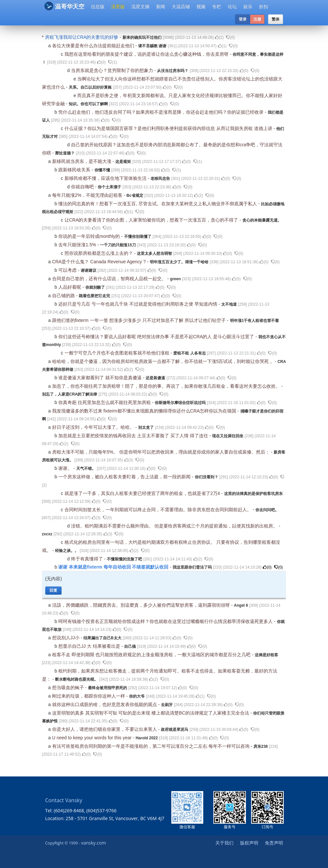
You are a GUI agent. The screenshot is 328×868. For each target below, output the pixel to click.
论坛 (232, 7)
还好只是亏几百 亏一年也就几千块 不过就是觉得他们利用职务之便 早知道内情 (138, 304)
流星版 (118, 7)
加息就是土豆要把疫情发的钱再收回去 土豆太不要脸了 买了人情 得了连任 (134, 436)
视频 (201, 7)
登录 (243, 19)
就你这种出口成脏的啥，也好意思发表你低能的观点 (105, 704)
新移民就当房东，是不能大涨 (82, 161)
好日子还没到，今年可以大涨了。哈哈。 (94, 427)
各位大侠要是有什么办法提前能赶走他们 (94, 46)
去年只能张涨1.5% (78, 245)
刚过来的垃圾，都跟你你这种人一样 (89, 696)
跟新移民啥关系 (75, 170)
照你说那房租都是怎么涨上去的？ (99, 253)
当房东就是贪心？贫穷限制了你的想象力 (113, 70)
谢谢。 (66, 468)
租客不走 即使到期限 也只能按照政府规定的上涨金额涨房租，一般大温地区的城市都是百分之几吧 (152, 655)
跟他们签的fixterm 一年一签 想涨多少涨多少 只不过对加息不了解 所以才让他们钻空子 (140, 320)
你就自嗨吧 (83, 187)
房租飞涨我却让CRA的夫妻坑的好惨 (82, 37)
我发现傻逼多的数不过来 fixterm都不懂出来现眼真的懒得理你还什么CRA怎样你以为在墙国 (145, 411)
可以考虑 (68, 270)
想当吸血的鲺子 (69, 687)
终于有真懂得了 (88, 559)
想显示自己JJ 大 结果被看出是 (90, 646)
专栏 (217, 7)
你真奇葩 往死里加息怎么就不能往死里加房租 (105, 402)
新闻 (161, 7)
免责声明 (274, 843)
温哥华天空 (64, 6)
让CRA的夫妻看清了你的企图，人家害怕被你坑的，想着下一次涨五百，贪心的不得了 (152, 220)
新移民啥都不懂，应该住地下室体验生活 (106, 178)
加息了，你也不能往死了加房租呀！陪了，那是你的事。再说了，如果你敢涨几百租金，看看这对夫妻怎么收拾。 (167, 386)
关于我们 (224, 843)
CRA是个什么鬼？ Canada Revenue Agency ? (100, 262)
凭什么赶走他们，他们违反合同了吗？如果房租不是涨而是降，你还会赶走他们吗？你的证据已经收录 (162, 112)
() (219, 37)
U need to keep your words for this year (93, 738)
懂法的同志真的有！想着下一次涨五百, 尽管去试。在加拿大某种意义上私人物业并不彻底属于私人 (158, 204)
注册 (257, 19)
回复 (53, 590)
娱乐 (248, 7)
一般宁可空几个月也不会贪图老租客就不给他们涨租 (118, 353)
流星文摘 (140, 7)
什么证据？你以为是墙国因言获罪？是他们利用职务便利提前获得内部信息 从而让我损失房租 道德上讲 (169, 128)
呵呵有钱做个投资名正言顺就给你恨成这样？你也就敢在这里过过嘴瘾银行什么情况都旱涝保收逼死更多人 (166, 621)
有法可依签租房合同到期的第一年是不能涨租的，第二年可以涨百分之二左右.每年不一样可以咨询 (151, 746)
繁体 (276, 19)
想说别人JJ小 (66, 638)
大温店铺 (181, 7)
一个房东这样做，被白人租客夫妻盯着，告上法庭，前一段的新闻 (125, 477)
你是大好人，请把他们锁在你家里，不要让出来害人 (105, 729)
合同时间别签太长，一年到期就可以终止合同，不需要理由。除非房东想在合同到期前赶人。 (159, 510)
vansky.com (93, 843)
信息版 (98, 7)
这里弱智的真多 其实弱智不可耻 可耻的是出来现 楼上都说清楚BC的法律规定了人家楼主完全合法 (151, 713)
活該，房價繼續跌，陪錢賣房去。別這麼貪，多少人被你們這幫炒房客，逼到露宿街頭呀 (142, 605)
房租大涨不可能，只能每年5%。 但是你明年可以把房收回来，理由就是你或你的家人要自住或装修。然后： (162, 452)
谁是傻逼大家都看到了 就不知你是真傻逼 (101, 378)
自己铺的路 (64, 296)
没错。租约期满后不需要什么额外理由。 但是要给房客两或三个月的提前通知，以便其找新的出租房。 (175, 526)
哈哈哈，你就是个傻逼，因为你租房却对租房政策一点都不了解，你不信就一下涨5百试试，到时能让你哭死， (164, 361)
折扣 (264, 7)
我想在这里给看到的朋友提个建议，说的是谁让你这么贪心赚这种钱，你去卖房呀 (147, 54)
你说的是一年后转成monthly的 (90, 236)
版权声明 (249, 843)
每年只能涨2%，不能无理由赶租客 (88, 195)
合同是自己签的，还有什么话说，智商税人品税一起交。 (110, 279)
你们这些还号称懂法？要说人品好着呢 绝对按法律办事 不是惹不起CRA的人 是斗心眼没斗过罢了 (157, 337)
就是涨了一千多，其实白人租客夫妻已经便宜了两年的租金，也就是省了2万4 (143, 493)
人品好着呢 (70, 287)
